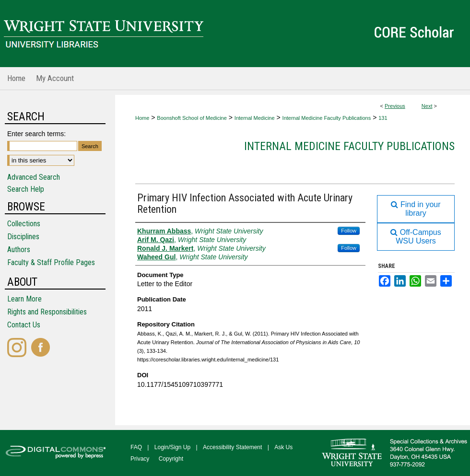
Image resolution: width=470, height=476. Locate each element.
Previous (395, 106)
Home (142, 118)
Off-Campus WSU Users (416, 237)
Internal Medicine (255, 118)
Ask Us (283, 447)
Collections (24, 224)
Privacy (140, 459)
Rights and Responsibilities (47, 312)
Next (427, 106)
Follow (349, 231)
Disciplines (23, 237)
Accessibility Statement (232, 447)
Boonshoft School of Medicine (192, 118)
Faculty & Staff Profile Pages (51, 262)
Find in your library (416, 209)
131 (383, 118)
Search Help (26, 189)
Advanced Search (34, 177)
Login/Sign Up (172, 447)
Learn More (24, 299)
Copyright (171, 459)
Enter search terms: (36, 134)
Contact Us (24, 325)
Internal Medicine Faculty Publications (327, 118)
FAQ (136, 447)
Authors (19, 250)
